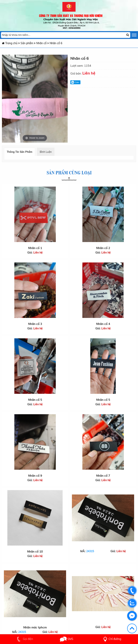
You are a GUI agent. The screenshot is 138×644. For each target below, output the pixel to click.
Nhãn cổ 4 (103, 324)
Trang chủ (10, 43)
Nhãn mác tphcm (35, 627)
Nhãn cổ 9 (35, 473)
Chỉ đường (111, 639)
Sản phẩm (27, 43)
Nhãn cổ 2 (103, 248)
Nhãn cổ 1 (35, 248)
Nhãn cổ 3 (35, 324)
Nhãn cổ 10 (35, 551)
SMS (67, 639)
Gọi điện (24, 639)
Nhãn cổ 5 (35, 399)
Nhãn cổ (42, 43)
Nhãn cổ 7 (103, 471)
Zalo (75, 82)
